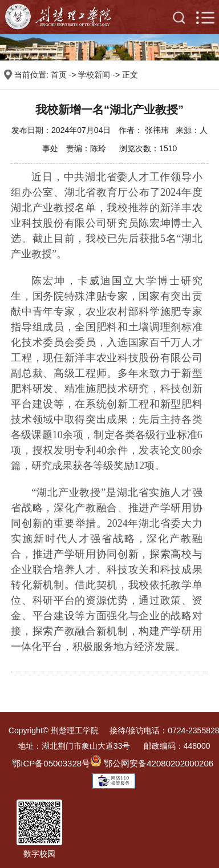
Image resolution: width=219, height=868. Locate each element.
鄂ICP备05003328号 (51, 763)
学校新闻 (94, 75)
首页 (59, 75)
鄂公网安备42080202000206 (152, 763)
